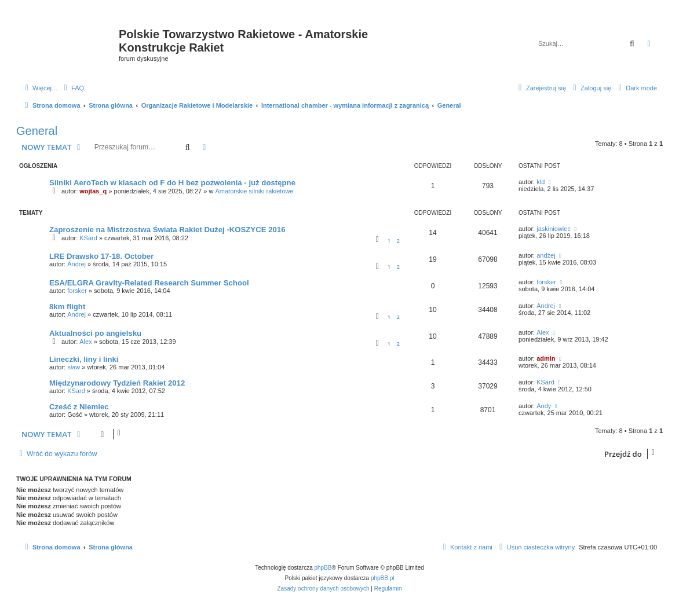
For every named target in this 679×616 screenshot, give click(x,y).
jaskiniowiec (554, 229)
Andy (544, 406)
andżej (546, 255)
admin (546, 358)
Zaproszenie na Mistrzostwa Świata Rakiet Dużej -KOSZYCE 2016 (167, 230)
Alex (85, 342)
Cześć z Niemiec (79, 407)
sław (74, 367)
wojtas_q (93, 191)
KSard (88, 238)
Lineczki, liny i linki (84, 359)
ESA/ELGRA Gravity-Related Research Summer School (149, 283)
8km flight (67, 307)
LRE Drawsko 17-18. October (101, 256)
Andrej (76, 264)
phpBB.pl (383, 578)
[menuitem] (72, 88)
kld (541, 182)
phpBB (323, 568)
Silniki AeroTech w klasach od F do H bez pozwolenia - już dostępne (172, 183)
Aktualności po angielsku (95, 333)
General (37, 131)
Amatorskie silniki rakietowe (254, 191)
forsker (77, 291)
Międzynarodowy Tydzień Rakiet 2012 (117, 383)
